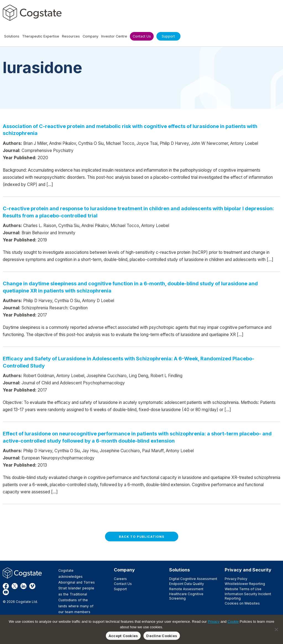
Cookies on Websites (242, 603)
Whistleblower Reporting (245, 584)
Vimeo (32, 586)
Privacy (214, 622)
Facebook (6, 586)
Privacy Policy (236, 579)
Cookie (233, 622)
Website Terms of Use (243, 589)
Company (124, 570)
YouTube (6, 592)
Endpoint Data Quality (187, 584)
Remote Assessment (186, 589)
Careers (120, 579)
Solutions (180, 570)
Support (120, 589)
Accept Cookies (123, 636)
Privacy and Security (248, 570)
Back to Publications (142, 537)
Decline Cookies (162, 636)
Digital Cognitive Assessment (193, 579)
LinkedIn (23, 586)
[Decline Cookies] (276, 629)
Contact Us (123, 584)
